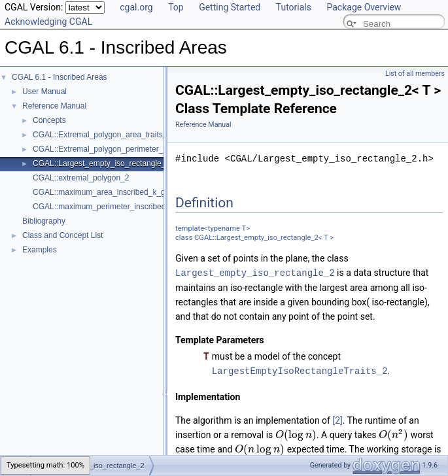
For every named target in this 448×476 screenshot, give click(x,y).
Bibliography (44, 221)
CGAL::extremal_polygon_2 (81, 178)
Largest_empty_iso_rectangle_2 (255, 272)
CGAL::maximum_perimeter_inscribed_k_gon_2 (116, 207)
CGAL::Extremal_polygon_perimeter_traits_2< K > (120, 149)
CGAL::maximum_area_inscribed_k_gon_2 (108, 192)
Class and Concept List (62, 235)
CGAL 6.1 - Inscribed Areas (60, 77)
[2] (337, 419)
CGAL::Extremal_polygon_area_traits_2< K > (112, 135)
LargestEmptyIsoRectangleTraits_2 (300, 370)
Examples (40, 250)
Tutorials (294, 7)
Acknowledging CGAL (48, 22)
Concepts (49, 120)
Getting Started (230, 7)
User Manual (44, 92)
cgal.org (136, 7)
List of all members (415, 74)
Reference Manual (54, 106)
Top (176, 7)
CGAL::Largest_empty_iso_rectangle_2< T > (111, 163)
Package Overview (364, 7)
